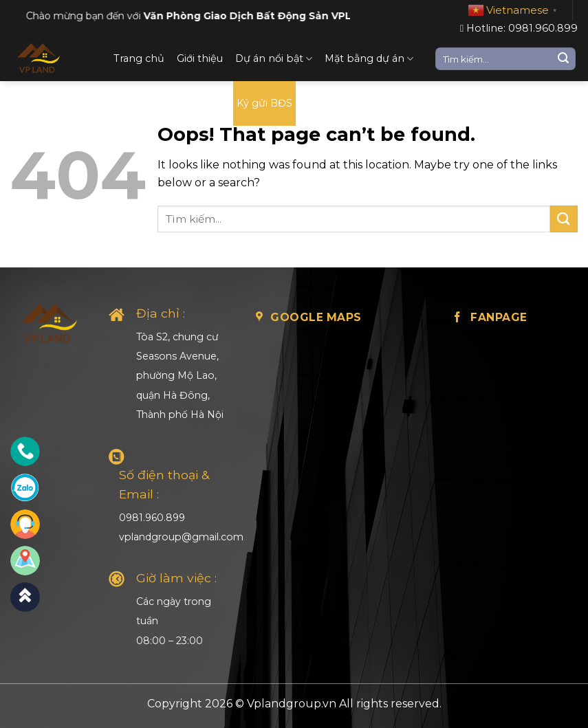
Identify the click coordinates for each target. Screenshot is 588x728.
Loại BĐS (147, 103)
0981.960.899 (152, 518)
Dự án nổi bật (274, 59)
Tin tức (204, 103)
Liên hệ (327, 103)
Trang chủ (139, 58)
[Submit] (563, 59)
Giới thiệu (200, 58)
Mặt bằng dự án (369, 59)
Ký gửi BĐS (264, 103)
